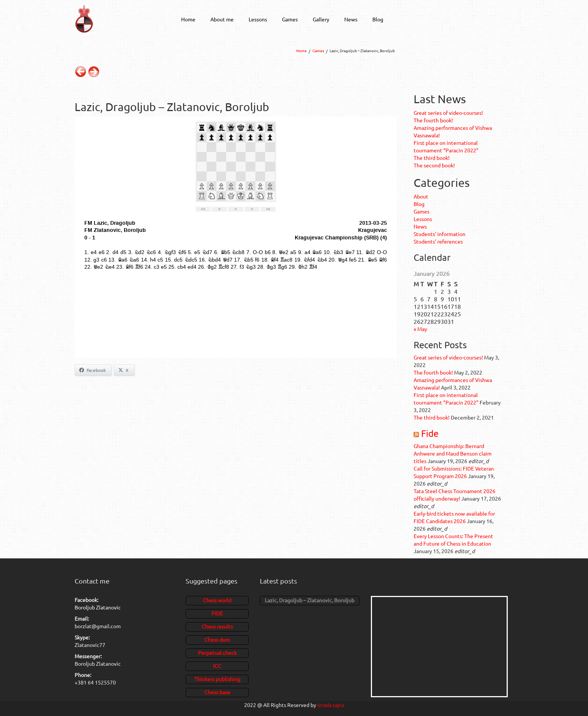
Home (188, 19)
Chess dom (217, 639)
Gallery (321, 19)
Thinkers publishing (217, 679)
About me (222, 19)
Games (290, 19)
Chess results (217, 626)
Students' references (438, 241)
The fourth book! (433, 120)
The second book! (434, 165)
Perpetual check (217, 653)
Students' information (439, 234)
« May (420, 329)
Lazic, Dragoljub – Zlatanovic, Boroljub (310, 600)
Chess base (217, 692)
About (421, 196)
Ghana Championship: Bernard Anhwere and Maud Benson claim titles (453, 453)
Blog (378, 19)
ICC (217, 666)
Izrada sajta (331, 705)
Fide (430, 433)
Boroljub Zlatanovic (98, 607)
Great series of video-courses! (448, 113)
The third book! (432, 158)
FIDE (217, 613)
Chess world (217, 600)
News (351, 19)
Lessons (258, 19)
